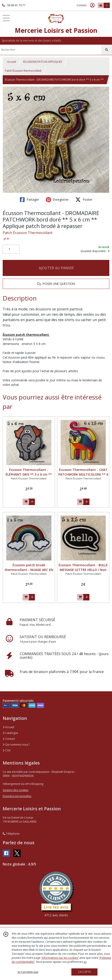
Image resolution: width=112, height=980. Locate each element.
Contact (82, 5)
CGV (7, 750)
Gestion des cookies (16, 790)
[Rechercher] (107, 50)
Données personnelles (17, 796)
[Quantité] (11, 249)
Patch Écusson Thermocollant (28, 233)
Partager (30, 200)
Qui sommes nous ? (16, 745)
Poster (84, 200)
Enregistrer (57, 200)
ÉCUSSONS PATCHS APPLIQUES (43, 62)
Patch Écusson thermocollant (23, 71)
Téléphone (11, 834)
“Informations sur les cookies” (60, 958)
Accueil (12, 62)
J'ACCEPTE (85, 972)
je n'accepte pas (28, 972)
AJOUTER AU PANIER (56, 268)
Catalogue (10, 733)
